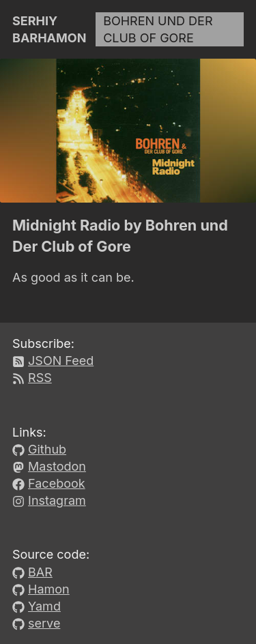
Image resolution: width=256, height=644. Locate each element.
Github (47, 449)
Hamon (49, 589)
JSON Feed (61, 361)
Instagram (57, 500)
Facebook (57, 483)
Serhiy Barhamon (49, 29)
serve (44, 623)
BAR (40, 572)
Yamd (44, 606)
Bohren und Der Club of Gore (158, 29)
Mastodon (57, 466)
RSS (40, 378)
